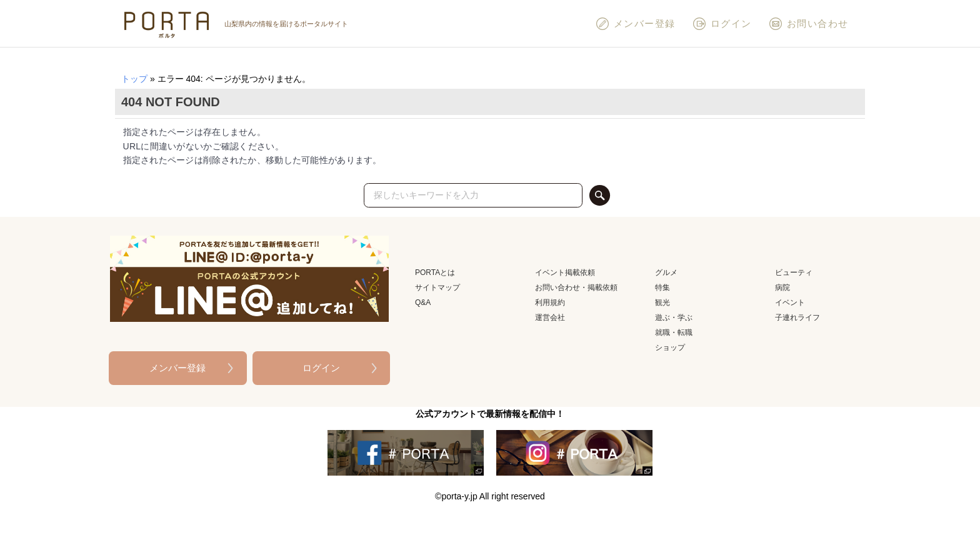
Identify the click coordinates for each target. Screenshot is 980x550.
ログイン (722, 24)
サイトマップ (437, 287)
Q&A (423, 302)
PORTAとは (435, 272)
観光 (662, 302)
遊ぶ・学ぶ (674, 317)
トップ (134, 79)
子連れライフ (797, 317)
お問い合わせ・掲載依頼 (576, 287)
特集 (662, 287)
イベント (790, 302)
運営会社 (550, 317)
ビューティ (794, 272)
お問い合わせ (808, 24)
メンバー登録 (635, 24)
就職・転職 (674, 332)
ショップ (670, 347)
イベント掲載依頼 (565, 272)
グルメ (666, 272)
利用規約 (550, 302)
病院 (782, 287)
